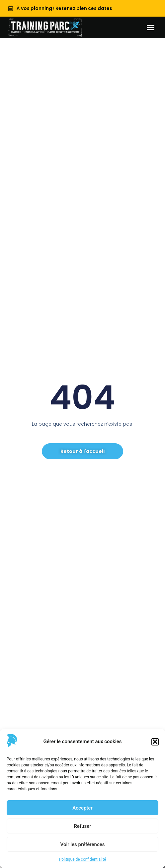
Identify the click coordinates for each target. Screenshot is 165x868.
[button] (155, 742)
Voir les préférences (83, 844)
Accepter (82, 808)
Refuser (82, 826)
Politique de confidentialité (83, 859)
